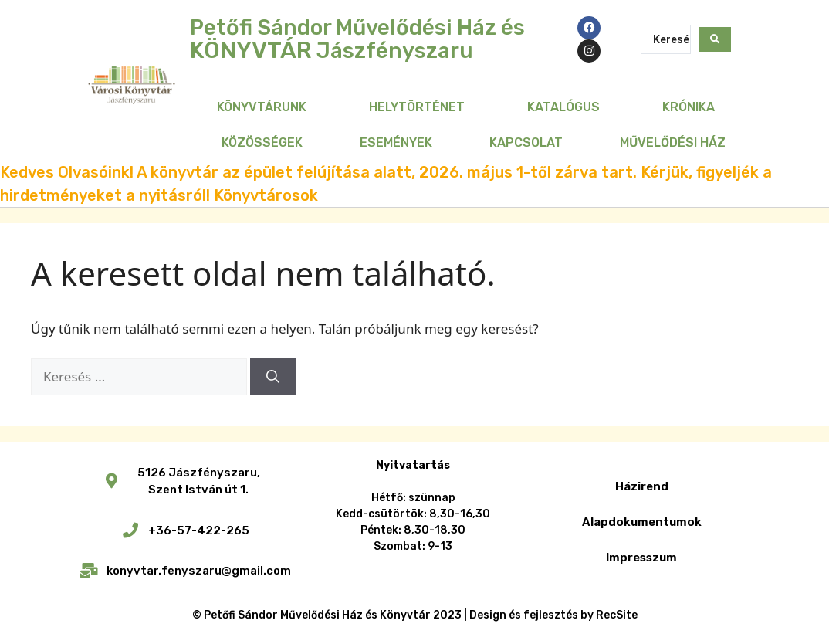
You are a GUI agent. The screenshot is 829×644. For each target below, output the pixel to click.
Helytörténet (417, 107)
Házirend (642, 486)
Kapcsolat (526, 142)
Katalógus (563, 107)
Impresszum (641, 558)
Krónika (689, 107)
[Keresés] (273, 377)
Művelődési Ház (673, 142)
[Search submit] (715, 39)
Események (396, 142)
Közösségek (262, 142)
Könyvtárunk (262, 107)
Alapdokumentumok (642, 522)
